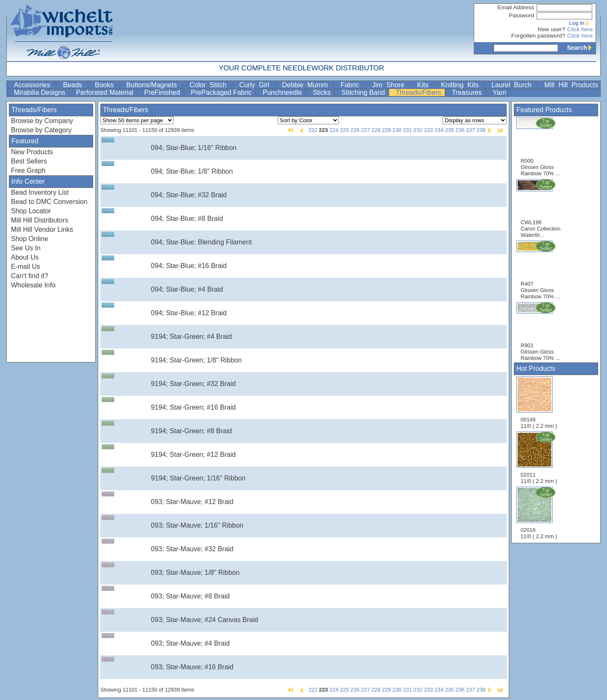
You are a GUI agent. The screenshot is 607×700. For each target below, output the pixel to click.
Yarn (500, 93)
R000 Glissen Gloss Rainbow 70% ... (540, 147)
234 (439, 130)
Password (521, 15)
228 (376, 130)
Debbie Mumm (307, 85)
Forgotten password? (538, 36)
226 (355, 130)
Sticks (323, 93)
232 (418, 130)
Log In (581, 23)
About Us (25, 257)
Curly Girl (256, 85)
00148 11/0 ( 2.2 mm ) (539, 403)
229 (386, 130)
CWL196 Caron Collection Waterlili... (541, 208)
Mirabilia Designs (40, 93)
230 (397, 130)
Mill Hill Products (571, 85)
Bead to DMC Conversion (49, 202)
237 (470, 130)
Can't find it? (30, 276)
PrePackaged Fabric (222, 93)
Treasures (468, 93)
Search (581, 48)
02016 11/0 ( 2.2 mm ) (540, 513)
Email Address (516, 7)
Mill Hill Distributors (40, 220)
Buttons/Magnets (154, 85)
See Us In (26, 248)
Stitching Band (364, 93)
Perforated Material (106, 93)
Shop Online (30, 239)
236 (460, 130)
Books (106, 85)
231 (407, 130)
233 (428, 130)
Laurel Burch (514, 85)
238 (481, 130)
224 (334, 130)
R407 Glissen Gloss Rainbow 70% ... (540, 270)
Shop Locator (31, 211)
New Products (32, 152)
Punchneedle (283, 93)
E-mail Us (26, 267)
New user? (552, 29)
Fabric (352, 85)
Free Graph (28, 170)
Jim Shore (390, 85)
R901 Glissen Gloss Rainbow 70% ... (540, 331)
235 (450, 130)
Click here (580, 29)
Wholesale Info (33, 285)
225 (344, 130)
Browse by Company (42, 121)
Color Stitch (210, 85)
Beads (74, 85)
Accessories (34, 85)
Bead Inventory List (40, 192)
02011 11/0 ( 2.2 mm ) (540, 458)
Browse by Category (41, 130)
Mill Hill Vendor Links (42, 229)
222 (313, 130)
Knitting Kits (462, 85)
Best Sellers (29, 161)
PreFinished (163, 93)
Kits (424, 85)
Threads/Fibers (419, 93)
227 (365, 130)
